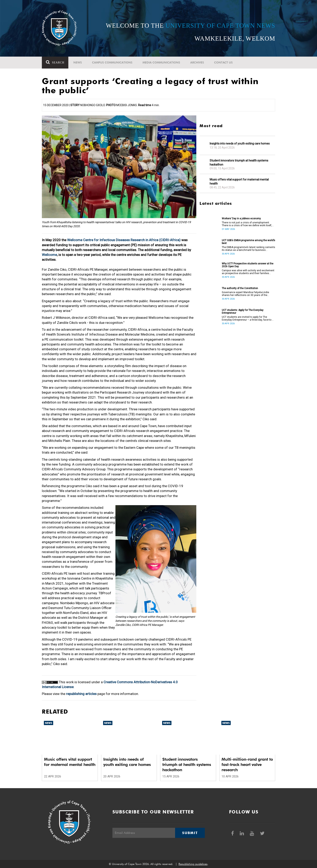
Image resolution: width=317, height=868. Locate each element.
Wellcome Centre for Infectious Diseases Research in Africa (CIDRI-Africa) (124, 240)
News (78, 62)
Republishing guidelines (193, 864)
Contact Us (223, 62)
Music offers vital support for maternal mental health (239, 182)
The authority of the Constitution (240, 288)
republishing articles (81, 694)
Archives (197, 62)
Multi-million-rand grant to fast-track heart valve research (247, 765)
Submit (190, 833)
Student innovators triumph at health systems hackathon (239, 163)
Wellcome (49, 255)
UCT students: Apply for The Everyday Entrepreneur (243, 312)
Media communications (161, 62)
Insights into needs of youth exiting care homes (240, 144)
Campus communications (112, 62)
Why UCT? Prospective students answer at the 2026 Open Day (248, 265)
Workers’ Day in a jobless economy (241, 219)
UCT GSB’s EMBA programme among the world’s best (248, 242)
